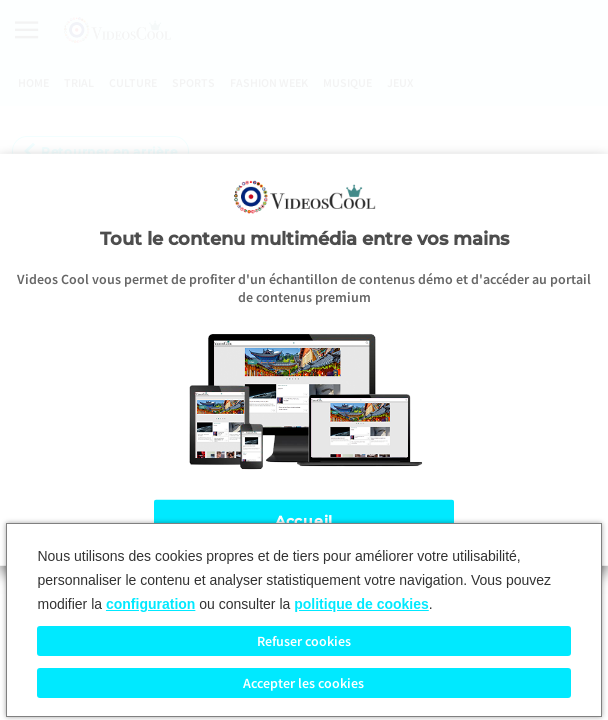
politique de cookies (361, 604)
